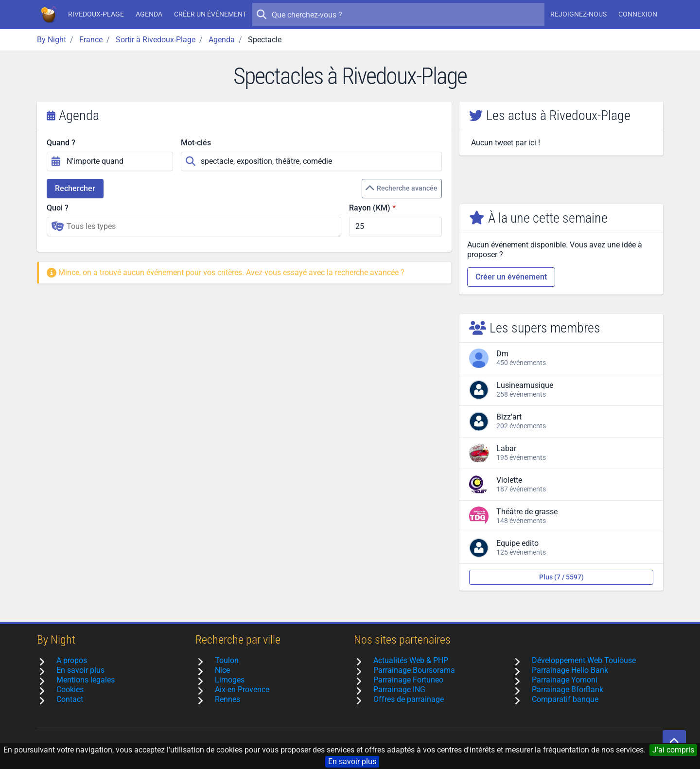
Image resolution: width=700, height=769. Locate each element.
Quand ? (61, 143)
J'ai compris (673, 750)
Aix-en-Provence (242, 690)
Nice (222, 670)
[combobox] (194, 227)
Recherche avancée (401, 189)
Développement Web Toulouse (584, 660)
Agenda (149, 14)
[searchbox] (201, 227)
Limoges (230, 680)
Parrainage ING (399, 690)
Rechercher (75, 188)
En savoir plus (352, 761)
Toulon (227, 660)
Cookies (70, 690)
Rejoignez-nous (578, 14)
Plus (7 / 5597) (561, 577)
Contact (70, 699)
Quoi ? (58, 208)
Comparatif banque (565, 699)
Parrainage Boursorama (414, 670)
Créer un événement (210, 14)
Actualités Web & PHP (411, 660)
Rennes (227, 699)
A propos (72, 660)
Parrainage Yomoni (565, 680)
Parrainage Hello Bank (570, 670)
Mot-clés (196, 143)
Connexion (638, 14)
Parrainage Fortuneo (408, 680)
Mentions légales (86, 680)
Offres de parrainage (409, 699)
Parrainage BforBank (568, 690)
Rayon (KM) (370, 208)
